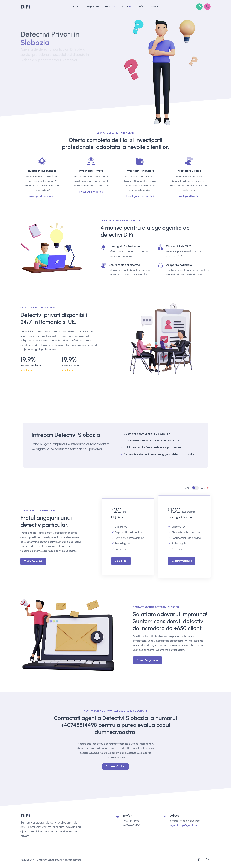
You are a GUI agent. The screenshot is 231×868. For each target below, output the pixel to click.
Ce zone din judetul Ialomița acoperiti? (147, 434)
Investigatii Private (90, 192)
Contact (154, 6)
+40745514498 (79, 725)
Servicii (109, 6)
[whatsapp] (207, 860)
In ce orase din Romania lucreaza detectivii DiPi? (153, 441)
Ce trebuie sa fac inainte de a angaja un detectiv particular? (160, 454)
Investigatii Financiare (139, 196)
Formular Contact (115, 766)
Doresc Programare (147, 660)
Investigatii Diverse (188, 196)
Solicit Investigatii (182, 561)
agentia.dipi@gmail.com (185, 825)
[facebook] (199, 860)
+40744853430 (131, 825)
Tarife (140, 6)
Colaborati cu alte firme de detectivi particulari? (153, 447)
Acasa (76, 6)
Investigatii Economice (41, 196)
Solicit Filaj (121, 561)
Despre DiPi (92, 6)
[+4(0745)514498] (207, 7)
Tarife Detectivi (33, 561)
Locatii (125, 6)
